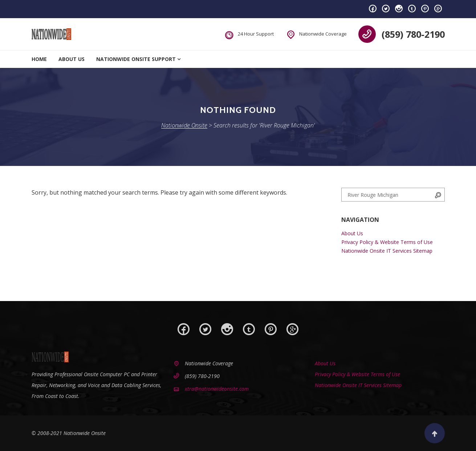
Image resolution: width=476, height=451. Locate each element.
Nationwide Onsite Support (136, 59)
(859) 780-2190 (413, 34)
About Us (72, 59)
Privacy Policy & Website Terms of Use (387, 242)
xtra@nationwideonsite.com (217, 389)
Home (39, 59)
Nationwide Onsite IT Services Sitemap (387, 251)
